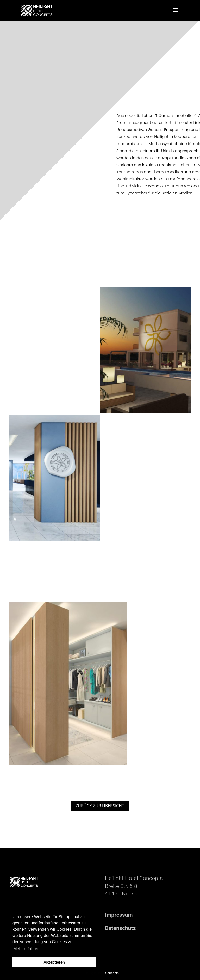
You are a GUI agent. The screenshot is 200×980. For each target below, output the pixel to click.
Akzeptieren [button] (54, 962)
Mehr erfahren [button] (26, 949)
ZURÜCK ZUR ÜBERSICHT (100, 806)
